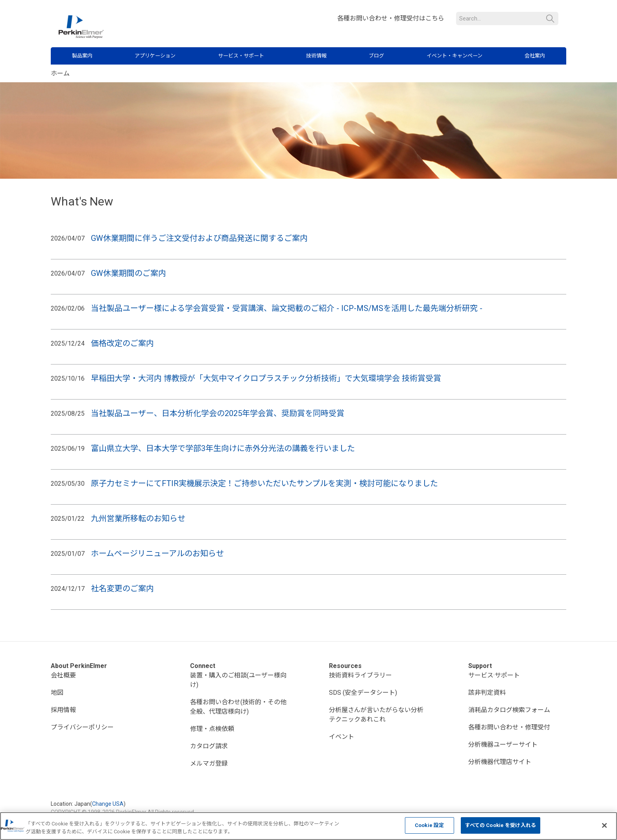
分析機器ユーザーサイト (503, 745)
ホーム (60, 73)
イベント (342, 737)
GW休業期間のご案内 (128, 273)
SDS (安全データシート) (363, 693)
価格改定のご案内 (122, 343)
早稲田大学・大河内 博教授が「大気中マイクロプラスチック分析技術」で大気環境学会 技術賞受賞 (266, 378)
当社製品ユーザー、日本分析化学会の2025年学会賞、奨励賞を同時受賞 (219, 413)
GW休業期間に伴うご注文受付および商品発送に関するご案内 (199, 238)
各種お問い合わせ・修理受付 (509, 727)
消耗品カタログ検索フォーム (509, 710)
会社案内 (535, 56)
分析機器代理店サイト (500, 762)
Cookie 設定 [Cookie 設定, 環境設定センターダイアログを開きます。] (429, 825)
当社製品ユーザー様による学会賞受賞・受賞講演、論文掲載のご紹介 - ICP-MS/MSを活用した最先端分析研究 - (288, 308)
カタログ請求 (209, 746)
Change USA (108, 804)
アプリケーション (155, 56)
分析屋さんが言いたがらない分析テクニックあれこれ (376, 715)
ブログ (376, 56)
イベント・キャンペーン (454, 56)
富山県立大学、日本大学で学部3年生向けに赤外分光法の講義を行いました (224, 448)
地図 (57, 693)
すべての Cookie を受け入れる (501, 825)
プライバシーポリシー (82, 727)
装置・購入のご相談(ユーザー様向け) (238, 680)
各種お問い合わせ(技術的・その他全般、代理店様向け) (238, 707)
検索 (550, 19)
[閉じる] (604, 825)
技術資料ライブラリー (360, 675)
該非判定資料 (487, 693)
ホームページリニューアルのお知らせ (157, 553)
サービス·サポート (494, 675)
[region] (308, 826)
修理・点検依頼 (212, 729)
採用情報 (63, 710)
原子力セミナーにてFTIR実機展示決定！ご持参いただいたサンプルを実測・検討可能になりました (264, 483)
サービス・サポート (241, 56)
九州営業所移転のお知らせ (138, 518)
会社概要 (63, 675)
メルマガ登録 (209, 763)
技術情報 (316, 56)
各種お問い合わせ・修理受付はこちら (391, 18)
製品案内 (82, 56)
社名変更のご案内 (122, 588)
